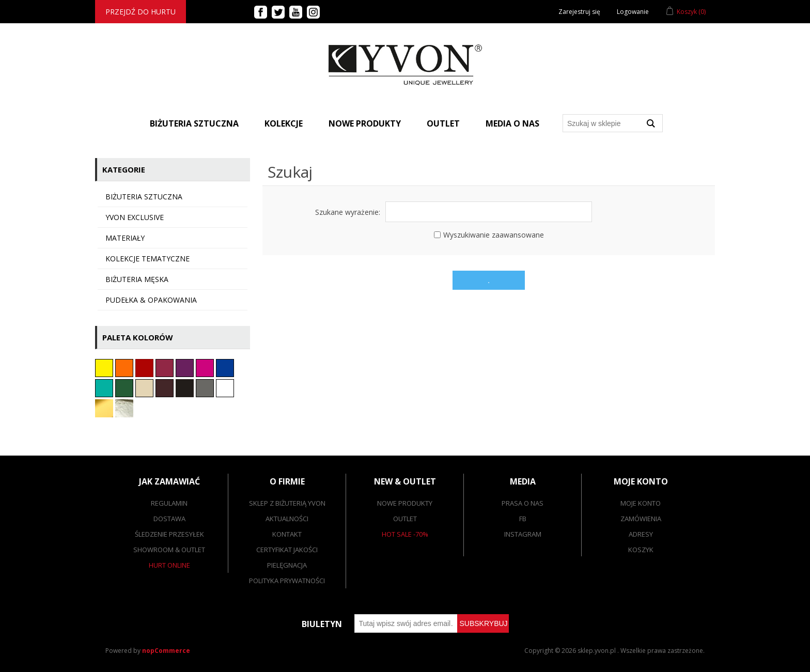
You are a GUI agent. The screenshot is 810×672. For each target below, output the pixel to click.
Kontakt (287, 534)
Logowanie (633, 12)
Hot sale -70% (405, 534)
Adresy (641, 534)
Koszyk (641, 550)
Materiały (125, 238)
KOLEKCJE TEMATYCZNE (147, 259)
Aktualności (287, 519)
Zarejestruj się (579, 12)
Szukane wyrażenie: (348, 212)
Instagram (523, 534)
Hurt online (169, 565)
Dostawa (169, 519)
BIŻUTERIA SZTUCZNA (194, 123)
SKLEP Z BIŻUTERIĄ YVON (287, 503)
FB (523, 519)
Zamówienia (641, 519)
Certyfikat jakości (287, 550)
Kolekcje (284, 123)
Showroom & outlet (169, 550)
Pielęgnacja (287, 565)
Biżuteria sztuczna (144, 197)
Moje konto (641, 503)
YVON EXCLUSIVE (135, 217)
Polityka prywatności (287, 581)
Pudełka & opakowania (151, 300)
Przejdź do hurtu (141, 12)
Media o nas (512, 123)
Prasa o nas (523, 503)
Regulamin (169, 503)
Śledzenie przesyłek (169, 534)
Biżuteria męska (137, 279)
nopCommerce (166, 651)
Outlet (443, 123)
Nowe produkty (365, 123)
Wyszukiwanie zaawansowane (494, 235)
